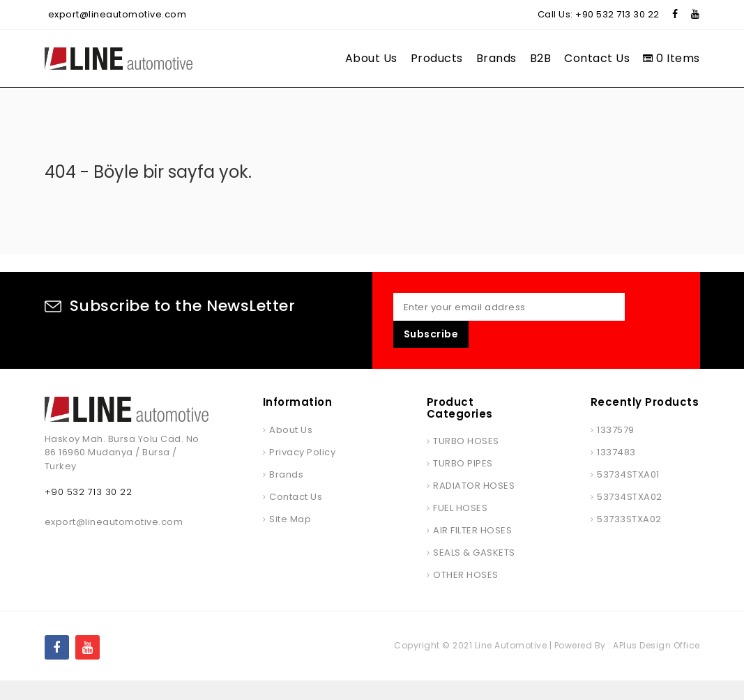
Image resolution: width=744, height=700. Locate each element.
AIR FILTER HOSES (472, 550)
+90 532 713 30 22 (617, 14)
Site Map (290, 539)
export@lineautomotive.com (117, 14)
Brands (496, 58)
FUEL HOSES (460, 527)
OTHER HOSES (466, 594)
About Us (371, 58)
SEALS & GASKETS (474, 572)
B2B (541, 58)
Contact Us (597, 58)
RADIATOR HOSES (474, 505)
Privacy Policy (302, 472)
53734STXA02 (630, 516)
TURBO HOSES (466, 461)
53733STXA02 (629, 539)
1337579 (616, 449)
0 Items (671, 58)
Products (437, 58)
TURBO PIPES (463, 483)
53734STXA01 (628, 494)
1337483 (616, 472)
